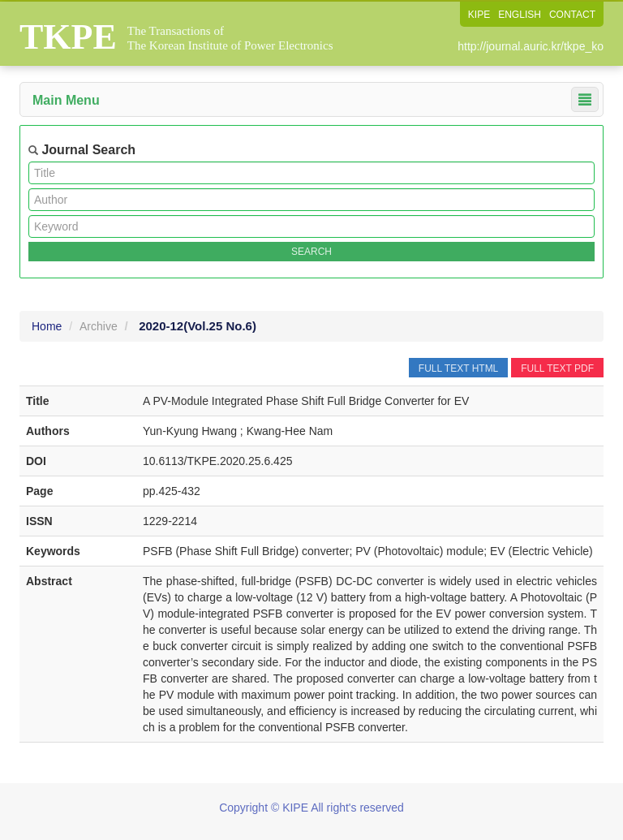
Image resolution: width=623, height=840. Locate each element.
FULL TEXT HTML (458, 368)
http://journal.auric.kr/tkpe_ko (531, 46)
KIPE (479, 15)
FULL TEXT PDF (557, 368)
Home (47, 326)
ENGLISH (520, 15)
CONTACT (572, 15)
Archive (99, 326)
